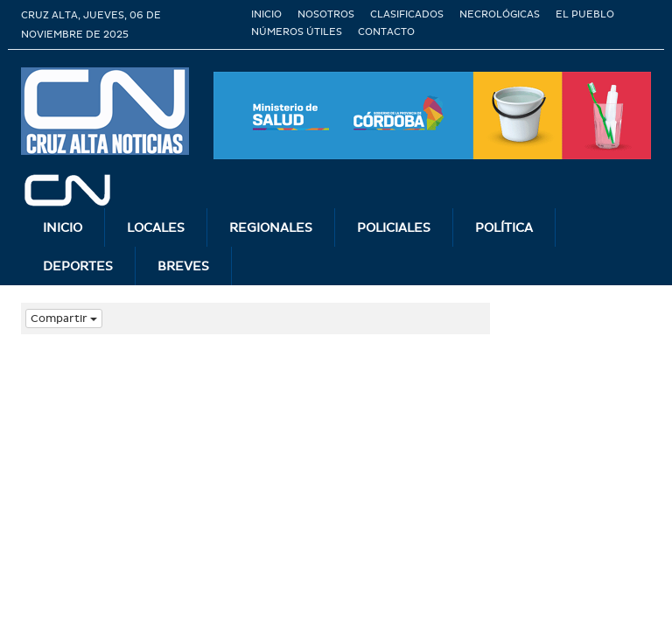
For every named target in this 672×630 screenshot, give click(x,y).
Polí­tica (504, 227)
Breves (183, 266)
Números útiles (297, 31)
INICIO (63, 227)
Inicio (266, 14)
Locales (156, 227)
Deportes (78, 266)
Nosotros (326, 14)
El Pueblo (585, 14)
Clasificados (407, 14)
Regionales (271, 227)
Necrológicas (500, 14)
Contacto (386, 31)
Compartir (64, 318)
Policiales (394, 227)
